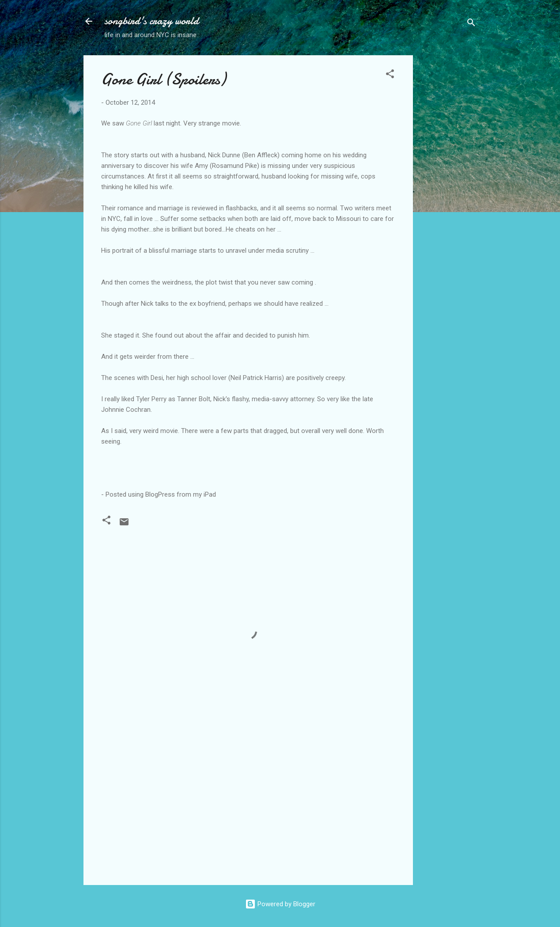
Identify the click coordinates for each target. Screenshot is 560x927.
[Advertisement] (448, 188)
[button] (390, 75)
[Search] (471, 24)
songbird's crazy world (152, 21)
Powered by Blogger (280, 904)
